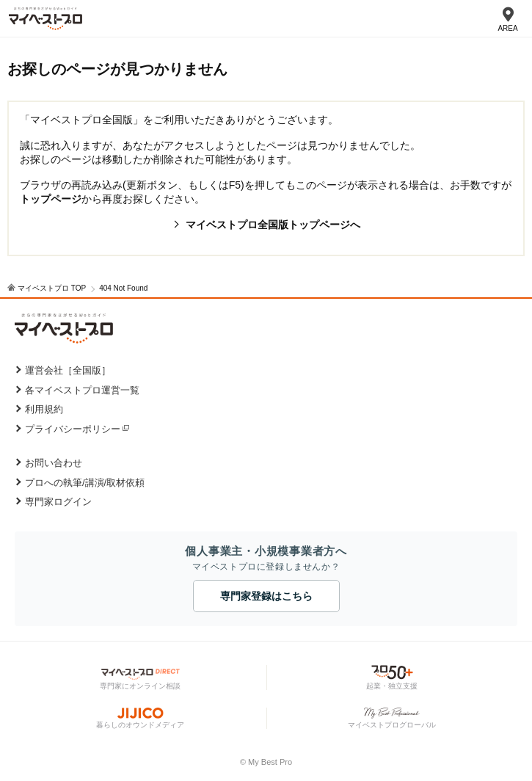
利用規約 (44, 409)
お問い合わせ (54, 463)
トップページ (51, 199)
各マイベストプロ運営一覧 (82, 390)
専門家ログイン (58, 502)
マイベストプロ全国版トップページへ (273, 225)
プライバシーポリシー (73, 429)
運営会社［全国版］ (68, 370)
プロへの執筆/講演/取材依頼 (85, 483)
